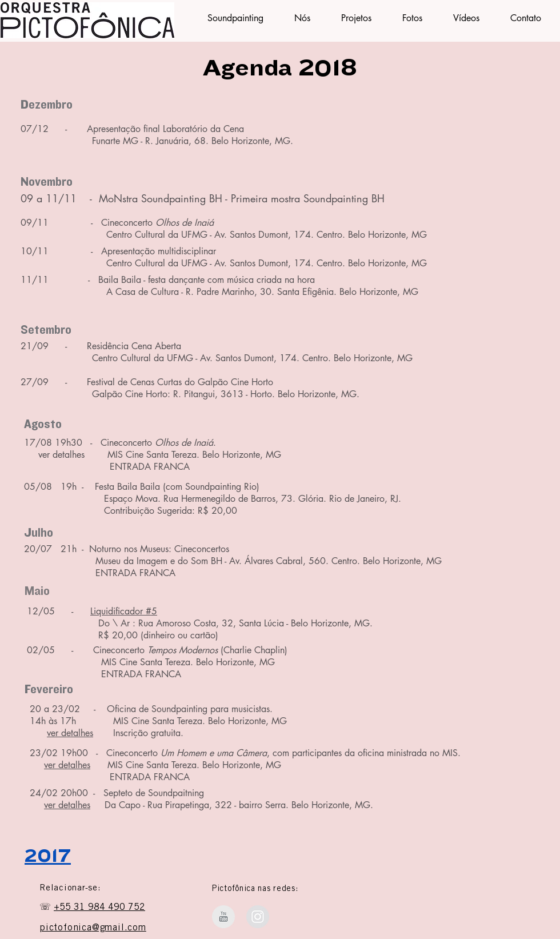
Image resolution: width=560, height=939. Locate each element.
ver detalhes (70, 733)
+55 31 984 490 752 (99, 908)
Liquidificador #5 (124, 611)
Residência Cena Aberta (134, 346)
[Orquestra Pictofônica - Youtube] (223, 917)
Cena (232, 129)
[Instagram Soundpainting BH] (258, 917)
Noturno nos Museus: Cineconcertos (159, 549)
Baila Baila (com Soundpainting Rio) (188, 487)
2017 (48, 856)
